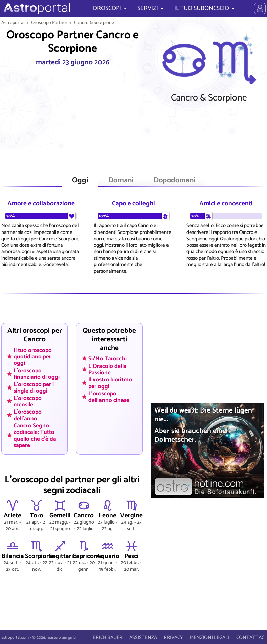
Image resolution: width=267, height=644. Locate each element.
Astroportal (13, 23)
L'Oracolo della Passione (107, 369)
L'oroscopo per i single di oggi (34, 387)
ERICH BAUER (108, 637)
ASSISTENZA (143, 637)
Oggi (80, 181)
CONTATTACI (251, 637)
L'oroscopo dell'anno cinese (109, 397)
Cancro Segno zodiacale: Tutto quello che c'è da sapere (35, 435)
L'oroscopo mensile (28, 401)
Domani (121, 181)
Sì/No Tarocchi (107, 359)
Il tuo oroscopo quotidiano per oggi (33, 356)
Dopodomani (174, 181)
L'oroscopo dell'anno (28, 415)
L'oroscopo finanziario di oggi (37, 373)
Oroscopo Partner (49, 23)
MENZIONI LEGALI (210, 637)
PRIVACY (173, 637)
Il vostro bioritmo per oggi (110, 383)
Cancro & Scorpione (94, 23)
